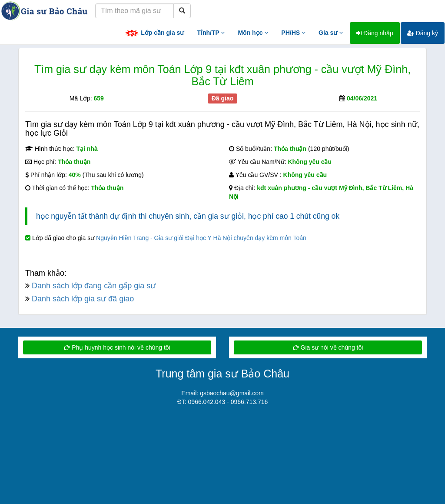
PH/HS (293, 33)
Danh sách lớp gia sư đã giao (83, 299)
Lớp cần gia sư (154, 33)
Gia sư (331, 33)
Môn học (253, 33)
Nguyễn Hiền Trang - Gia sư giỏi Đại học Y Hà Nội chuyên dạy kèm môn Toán (201, 238)
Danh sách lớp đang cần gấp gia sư (94, 286)
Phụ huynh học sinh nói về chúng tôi (117, 347)
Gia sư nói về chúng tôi (328, 347)
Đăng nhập (375, 33)
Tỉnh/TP (211, 33)
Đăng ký (423, 33)
